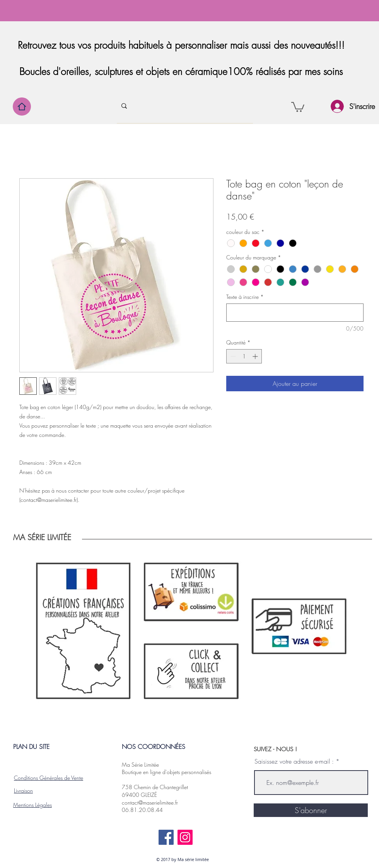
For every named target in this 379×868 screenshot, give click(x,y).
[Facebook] (166, 837)
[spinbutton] (244, 356)
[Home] (22, 107)
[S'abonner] (311, 810)
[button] (298, 107)
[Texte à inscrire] (295, 313)
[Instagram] (185, 837)
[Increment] (256, 356)
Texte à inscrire (245, 297)
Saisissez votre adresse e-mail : (294, 761)
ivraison (24, 790)
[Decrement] (232, 356)
